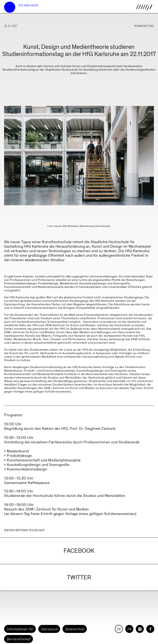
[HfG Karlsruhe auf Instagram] (140, 629)
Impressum (49, 629)
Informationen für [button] (20, 629)
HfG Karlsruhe (28, 5)
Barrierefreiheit (19, 639)
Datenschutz (75, 629)
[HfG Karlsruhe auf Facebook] (150, 629)
